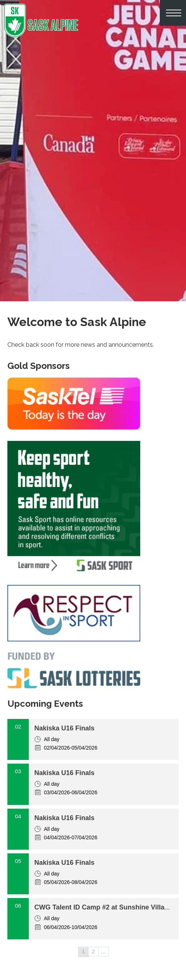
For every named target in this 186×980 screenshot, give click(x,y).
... (104, 951)
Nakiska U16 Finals (64, 728)
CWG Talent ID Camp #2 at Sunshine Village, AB (110, 907)
